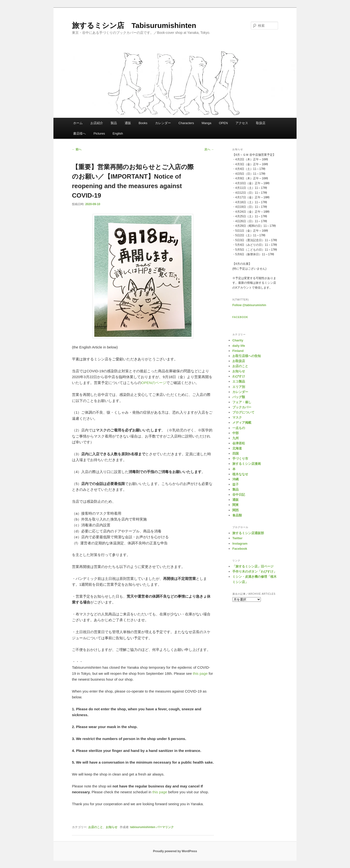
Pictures (99, 133)
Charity (238, 340)
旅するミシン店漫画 (247, 464)
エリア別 (239, 387)
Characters (186, 123)
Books (143, 123)
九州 (236, 438)
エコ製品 (239, 381)
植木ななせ (240, 474)
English (118, 133)
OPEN (223, 123)
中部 (236, 433)
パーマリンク (165, 827)
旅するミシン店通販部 (248, 533)
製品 (114, 123)
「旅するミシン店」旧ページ (253, 566)
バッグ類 (239, 397)
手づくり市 (240, 459)
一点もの (239, 428)
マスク (237, 417)
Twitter (237, 538)
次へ (209, 149)
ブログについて (243, 412)
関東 (236, 505)
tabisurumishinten (143, 827)
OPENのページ (154, 383)
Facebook (240, 317)
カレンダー (163, 123)
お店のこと (96, 827)
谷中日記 (239, 495)
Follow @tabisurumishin (249, 305)
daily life (239, 346)
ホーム (78, 123)
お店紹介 (97, 123)
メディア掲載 (242, 423)
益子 (236, 484)
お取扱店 (239, 361)
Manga (206, 123)
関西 (236, 510)
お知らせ (112, 827)
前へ (77, 149)
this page (200, 673)
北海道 (237, 448)
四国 (236, 453)
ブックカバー (242, 407)
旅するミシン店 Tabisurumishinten (134, 25)
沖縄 (236, 479)
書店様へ (79, 133)
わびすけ (239, 376)
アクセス (242, 123)
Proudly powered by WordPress (175, 851)
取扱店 (261, 123)
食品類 (237, 515)
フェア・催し (242, 402)
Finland (238, 351)
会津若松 (239, 443)
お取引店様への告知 (247, 356)
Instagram (240, 544)
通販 (128, 123)
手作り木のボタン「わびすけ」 (254, 571)
